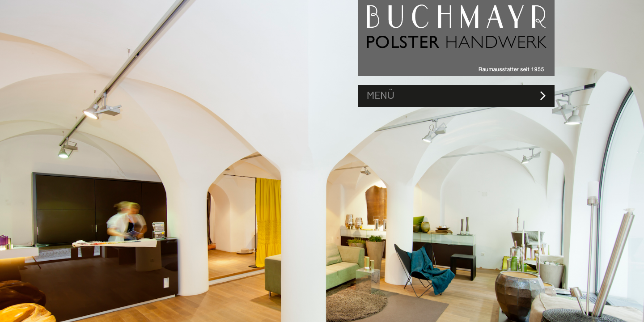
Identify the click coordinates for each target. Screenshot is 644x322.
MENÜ (381, 95)
